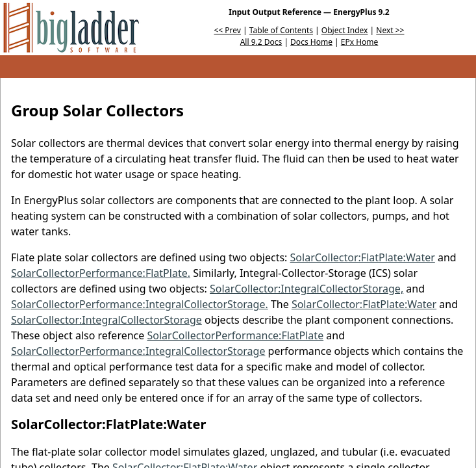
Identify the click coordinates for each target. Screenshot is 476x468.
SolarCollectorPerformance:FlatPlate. (101, 273)
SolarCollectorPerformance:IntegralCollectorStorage (138, 351)
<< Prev (228, 30)
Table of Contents (281, 30)
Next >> (390, 30)
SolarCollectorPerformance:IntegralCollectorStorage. (140, 304)
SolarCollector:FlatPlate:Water (363, 257)
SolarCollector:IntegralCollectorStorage (106, 320)
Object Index (345, 30)
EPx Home (360, 42)
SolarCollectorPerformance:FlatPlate (235, 335)
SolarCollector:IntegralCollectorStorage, (307, 289)
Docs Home (311, 42)
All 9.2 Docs (261, 42)
